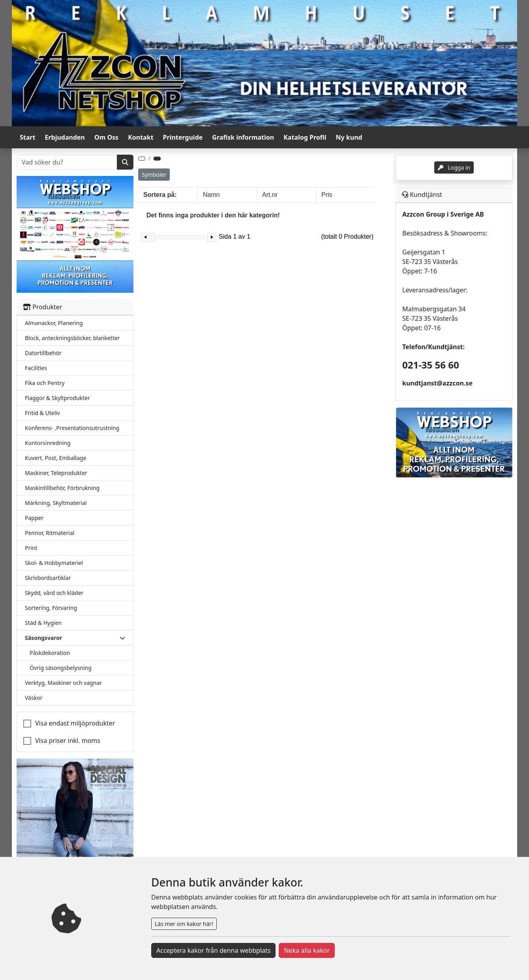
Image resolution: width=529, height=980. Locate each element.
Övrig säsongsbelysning (61, 668)
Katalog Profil (305, 137)
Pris (327, 195)
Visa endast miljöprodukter (75, 723)
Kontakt (141, 137)
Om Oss (106, 137)
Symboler (154, 175)
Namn (211, 195)
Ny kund (349, 137)
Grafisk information (243, 137)
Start (27, 137)
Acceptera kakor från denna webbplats (213, 950)
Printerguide (183, 137)
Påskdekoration (50, 653)
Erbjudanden (65, 137)
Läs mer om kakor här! (184, 924)
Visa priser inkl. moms (68, 741)
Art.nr (270, 195)
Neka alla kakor (307, 950)
